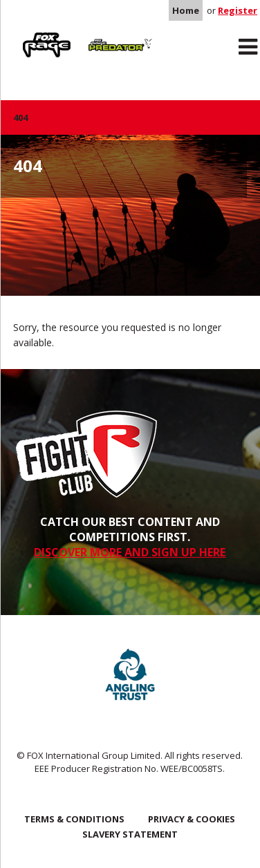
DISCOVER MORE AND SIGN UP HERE (130, 552)
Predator (103, 35)
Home (186, 10)
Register (238, 10)
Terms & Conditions (74, 819)
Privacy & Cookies (192, 819)
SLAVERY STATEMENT (130, 834)
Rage (26, 35)
